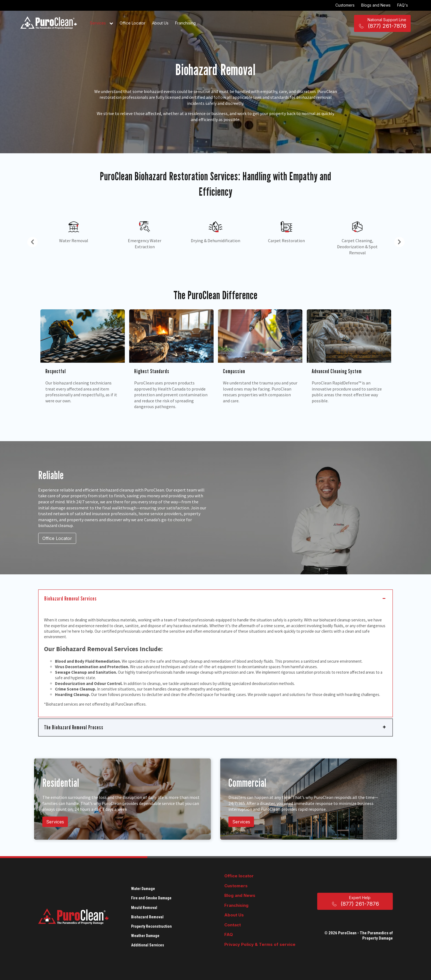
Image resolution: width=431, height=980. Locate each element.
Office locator (239, 876)
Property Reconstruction (151, 926)
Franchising (185, 23)
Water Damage (143, 889)
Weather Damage (145, 936)
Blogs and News (376, 5)
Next (397, 241)
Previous (30, 241)
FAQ (229, 934)
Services (101, 23)
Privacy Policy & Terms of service (260, 944)
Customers (345, 5)
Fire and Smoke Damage (151, 898)
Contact (233, 925)
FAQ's (403, 5)
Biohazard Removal (147, 917)
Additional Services (148, 945)
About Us (160, 23)
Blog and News (240, 895)
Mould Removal (144, 908)
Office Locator (132, 23)
